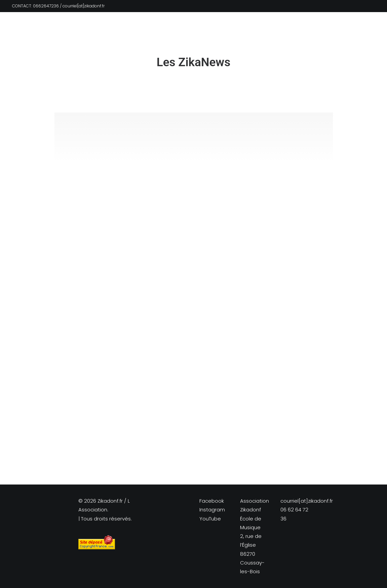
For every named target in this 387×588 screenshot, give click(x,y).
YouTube (210, 519)
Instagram (212, 510)
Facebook (212, 501)
